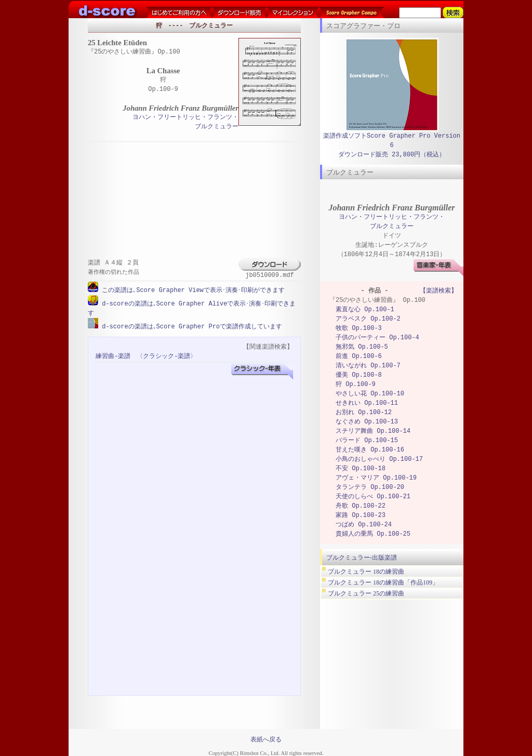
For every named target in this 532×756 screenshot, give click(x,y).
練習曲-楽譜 (113, 355)
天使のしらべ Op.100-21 (373, 496)
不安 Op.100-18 (361, 468)
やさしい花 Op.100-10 (370, 394)
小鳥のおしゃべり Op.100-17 (379, 459)
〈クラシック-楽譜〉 (167, 355)
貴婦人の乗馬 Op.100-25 (373, 534)
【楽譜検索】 (438, 291)
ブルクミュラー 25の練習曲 (366, 593)
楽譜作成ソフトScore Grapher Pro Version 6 (392, 141)
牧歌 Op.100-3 (359, 328)
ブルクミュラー (217, 127)
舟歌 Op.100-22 (361, 506)
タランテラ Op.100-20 (370, 487)
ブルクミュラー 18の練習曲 (366, 572)
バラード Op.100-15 (367, 440)
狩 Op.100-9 (356, 384)
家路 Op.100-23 (361, 515)
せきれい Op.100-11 (367, 403)
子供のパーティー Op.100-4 (377, 337)
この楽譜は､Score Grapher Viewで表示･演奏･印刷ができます (191, 290)
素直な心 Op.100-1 (365, 309)
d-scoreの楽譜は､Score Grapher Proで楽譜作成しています (190, 326)
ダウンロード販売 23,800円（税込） (392, 155)
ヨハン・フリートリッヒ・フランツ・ (185, 118)
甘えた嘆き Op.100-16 (370, 450)
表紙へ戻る (266, 738)
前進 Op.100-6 (359, 356)
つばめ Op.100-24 (364, 525)
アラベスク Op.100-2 (368, 319)
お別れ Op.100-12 (364, 412)
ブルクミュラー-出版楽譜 (362, 558)
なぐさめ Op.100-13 (367, 422)
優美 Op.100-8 (359, 375)
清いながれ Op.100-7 (368, 366)
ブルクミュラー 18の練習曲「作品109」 (383, 582)
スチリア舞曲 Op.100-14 (373, 431)
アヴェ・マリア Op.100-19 (376, 478)
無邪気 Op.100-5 (362, 347)
